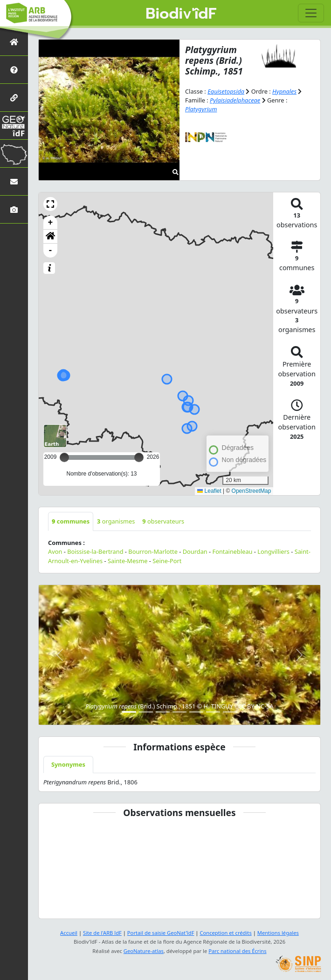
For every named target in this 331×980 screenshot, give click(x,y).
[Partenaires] (14, 98)
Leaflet (209, 491)
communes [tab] (71, 521)
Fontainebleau (233, 551)
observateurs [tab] (163, 521)
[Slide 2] (146, 712)
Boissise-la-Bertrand (95, 551)
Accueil (69, 933)
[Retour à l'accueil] (14, 42)
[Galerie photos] (14, 209)
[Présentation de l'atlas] (14, 70)
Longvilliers (273, 551)
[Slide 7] (230, 712)
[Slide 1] (129, 712)
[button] (50, 204)
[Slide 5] (196, 712)
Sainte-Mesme (128, 561)
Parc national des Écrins (237, 951)
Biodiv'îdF (181, 14)
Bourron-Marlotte (153, 551)
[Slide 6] (213, 712)
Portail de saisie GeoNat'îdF (161, 933)
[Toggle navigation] (311, 13)
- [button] (51, 251)
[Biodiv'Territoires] (14, 153)
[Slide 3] (163, 712)
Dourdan (195, 551)
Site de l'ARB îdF (102, 933)
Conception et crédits (225, 933)
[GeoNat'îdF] (14, 126)
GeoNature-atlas (144, 951)
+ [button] (51, 223)
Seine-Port (167, 561)
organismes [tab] (116, 521)
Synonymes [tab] (68, 764)
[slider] (139, 457)
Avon (55, 551)
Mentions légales (278, 933)
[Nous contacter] (14, 181)
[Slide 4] (179, 712)
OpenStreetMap (252, 491)
